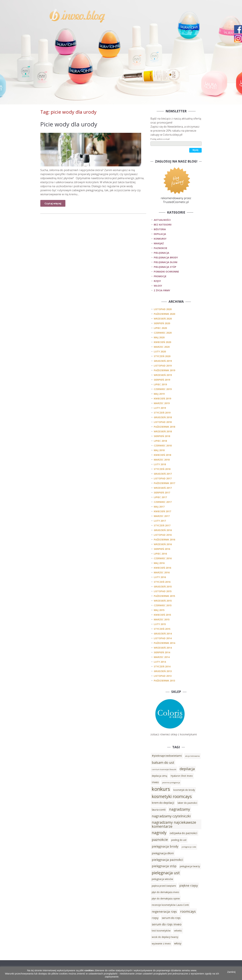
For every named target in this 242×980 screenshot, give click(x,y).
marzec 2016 (162, 572)
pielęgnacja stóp (165, 267)
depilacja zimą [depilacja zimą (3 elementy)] (159, 776)
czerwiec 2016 (163, 558)
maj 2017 (159, 507)
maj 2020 (159, 337)
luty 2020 (160, 351)
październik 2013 (164, 681)
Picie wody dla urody (69, 124)
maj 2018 (159, 450)
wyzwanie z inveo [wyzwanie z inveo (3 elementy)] (161, 943)
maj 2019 (159, 394)
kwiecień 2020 (162, 342)
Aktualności (162, 220)
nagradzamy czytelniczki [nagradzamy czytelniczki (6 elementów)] (171, 816)
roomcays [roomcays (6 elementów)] (188, 911)
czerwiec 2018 (163, 446)
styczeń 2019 (162, 413)
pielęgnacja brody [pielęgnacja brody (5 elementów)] (165, 846)
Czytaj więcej (53, 203)
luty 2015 (160, 624)
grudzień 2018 (163, 417)
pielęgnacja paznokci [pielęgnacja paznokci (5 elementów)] (167, 860)
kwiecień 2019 (162, 398)
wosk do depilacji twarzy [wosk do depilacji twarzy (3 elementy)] (165, 937)
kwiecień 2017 (162, 511)
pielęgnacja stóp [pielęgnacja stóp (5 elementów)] (164, 866)
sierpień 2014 (162, 652)
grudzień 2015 (163, 587)
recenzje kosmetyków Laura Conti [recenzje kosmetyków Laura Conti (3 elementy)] (170, 905)
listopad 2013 (163, 676)
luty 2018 (160, 464)
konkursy (160, 239)
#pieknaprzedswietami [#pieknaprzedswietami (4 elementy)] (167, 756)
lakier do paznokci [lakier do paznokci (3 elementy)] (187, 803)
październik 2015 (164, 596)
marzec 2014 (162, 657)
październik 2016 (164, 540)
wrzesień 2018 (163, 431)
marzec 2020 (162, 347)
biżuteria (160, 229)
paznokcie (160, 248)
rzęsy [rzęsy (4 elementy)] (155, 918)
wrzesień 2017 (163, 488)
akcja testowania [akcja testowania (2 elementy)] (192, 756)
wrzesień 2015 (163, 601)
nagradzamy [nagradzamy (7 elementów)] (180, 809)
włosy (158, 286)
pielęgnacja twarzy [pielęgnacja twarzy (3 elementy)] (190, 866)
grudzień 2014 (163, 634)
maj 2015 (159, 610)
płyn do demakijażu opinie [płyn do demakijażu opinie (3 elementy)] (166, 898)
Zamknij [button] (231, 972)
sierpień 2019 (162, 380)
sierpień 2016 (162, 549)
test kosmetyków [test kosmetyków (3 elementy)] (161, 931)
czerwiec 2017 (163, 502)
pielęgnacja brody (166, 257)
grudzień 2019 (163, 361)
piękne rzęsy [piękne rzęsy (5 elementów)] (189, 885)
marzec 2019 (162, 403)
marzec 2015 (162, 619)
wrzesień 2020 (163, 319)
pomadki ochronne (166, 272)
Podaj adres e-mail (160, 139)
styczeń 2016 (162, 582)
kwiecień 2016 (162, 568)
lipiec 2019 (160, 384)
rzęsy (157, 281)
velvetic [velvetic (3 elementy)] (178, 931)
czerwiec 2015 (163, 605)
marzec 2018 (162, 460)
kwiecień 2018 (162, 455)
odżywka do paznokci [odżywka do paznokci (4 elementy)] (184, 833)
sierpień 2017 (162, 493)
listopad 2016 (163, 535)
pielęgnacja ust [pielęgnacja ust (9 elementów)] (166, 873)
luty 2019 (160, 408)
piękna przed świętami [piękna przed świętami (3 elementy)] (164, 886)
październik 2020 (164, 314)
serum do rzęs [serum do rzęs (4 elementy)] (171, 918)
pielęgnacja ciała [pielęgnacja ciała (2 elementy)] (189, 847)
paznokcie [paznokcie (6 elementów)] (160, 839)
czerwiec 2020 (163, 333)
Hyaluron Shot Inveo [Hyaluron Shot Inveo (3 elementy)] (182, 776)
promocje (160, 276)
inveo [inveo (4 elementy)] (155, 782)
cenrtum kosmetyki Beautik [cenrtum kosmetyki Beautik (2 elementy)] (164, 769)
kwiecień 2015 (162, 615)
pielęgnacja (162, 253)
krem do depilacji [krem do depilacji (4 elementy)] (163, 803)
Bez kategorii (163, 225)
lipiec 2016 (160, 554)
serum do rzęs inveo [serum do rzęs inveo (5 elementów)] (167, 924)
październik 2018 (164, 427)
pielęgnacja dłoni (166, 262)
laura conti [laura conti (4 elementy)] (159, 810)
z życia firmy (162, 290)
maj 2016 (159, 563)
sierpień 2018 (162, 436)
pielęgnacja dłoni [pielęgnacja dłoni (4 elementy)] (163, 853)
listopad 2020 (163, 309)
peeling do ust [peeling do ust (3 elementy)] (179, 840)
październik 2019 (164, 370)
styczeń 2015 (162, 629)
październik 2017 (164, 483)
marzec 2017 (162, 516)
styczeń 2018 (162, 469)
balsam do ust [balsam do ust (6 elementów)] (163, 762)
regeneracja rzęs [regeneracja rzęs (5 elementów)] (164, 911)
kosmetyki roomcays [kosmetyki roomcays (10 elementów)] (172, 796)
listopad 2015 (163, 591)
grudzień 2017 (163, 474)
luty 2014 (160, 662)
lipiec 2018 (160, 441)
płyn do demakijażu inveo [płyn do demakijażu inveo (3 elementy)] (165, 892)
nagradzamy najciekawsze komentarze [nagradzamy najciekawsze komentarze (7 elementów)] (174, 824)
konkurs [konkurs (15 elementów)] (161, 789)
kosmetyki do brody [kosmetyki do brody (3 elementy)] (184, 790)
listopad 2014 (163, 638)
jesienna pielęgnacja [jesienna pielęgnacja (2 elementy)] (171, 783)
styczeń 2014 (162, 666)
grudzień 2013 (163, 671)
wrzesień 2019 (163, 375)
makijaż (159, 243)
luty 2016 (160, 577)
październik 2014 (164, 643)
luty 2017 (160, 521)
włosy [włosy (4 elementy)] (178, 943)
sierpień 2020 (162, 323)
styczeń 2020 (162, 356)
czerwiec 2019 (163, 389)
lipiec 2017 (160, 497)
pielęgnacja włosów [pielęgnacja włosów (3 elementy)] (162, 879)
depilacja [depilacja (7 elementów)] (187, 769)
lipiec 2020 (160, 328)
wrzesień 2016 (163, 544)
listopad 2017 (163, 478)
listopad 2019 (163, 366)
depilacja (160, 234)
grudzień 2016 (163, 530)
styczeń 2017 (162, 525)
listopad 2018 (163, 422)
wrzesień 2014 (163, 648)
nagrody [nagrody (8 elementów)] (159, 833)
